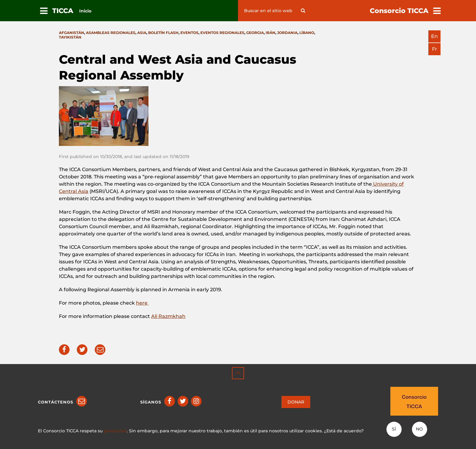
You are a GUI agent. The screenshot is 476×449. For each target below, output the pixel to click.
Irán (270, 33)
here (142, 303)
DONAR (296, 402)
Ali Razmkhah (168, 316)
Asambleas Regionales (111, 33)
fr (435, 49)
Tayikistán (70, 37)
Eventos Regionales (222, 33)
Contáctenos (56, 402)
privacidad (115, 431)
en (434, 36)
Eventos (189, 33)
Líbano (307, 33)
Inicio (85, 11)
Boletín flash (163, 33)
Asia (142, 33)
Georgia (255, 33)
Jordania (287, 33)
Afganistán (71, 33)
